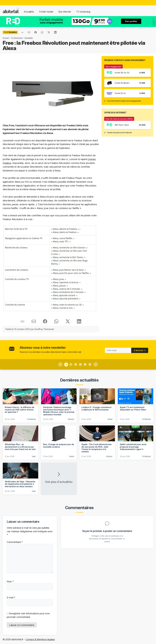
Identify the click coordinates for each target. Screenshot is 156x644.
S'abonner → (140, 350)
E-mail (11, 597)
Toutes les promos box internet (119, 132)
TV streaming (83, 12)
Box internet (65, 12)
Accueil (6, 38)
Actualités (29, 12)
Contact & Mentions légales (40, 639)
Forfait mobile (46, 12)
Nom (10, 582)
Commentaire (15, 542)
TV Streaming (17, 38)
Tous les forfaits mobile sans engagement (124, 101)
